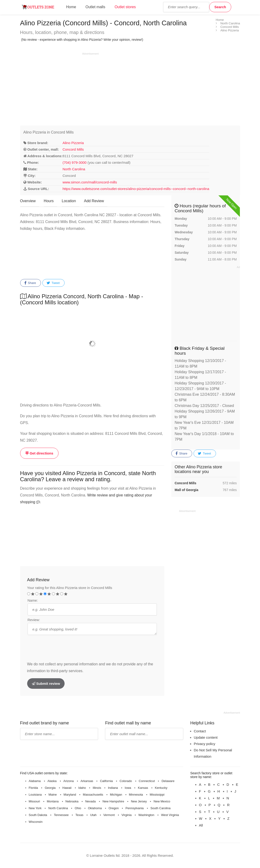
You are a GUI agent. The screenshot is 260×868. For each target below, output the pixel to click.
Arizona (69, 781)
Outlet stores (125, 7)
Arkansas (87, 781)
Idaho (82, 788)
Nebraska (72, 801)
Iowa (128, 788)
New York (35, 808)
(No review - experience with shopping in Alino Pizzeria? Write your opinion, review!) (82, 40)
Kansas (143, 788)
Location (69, 201)
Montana (53, 801)
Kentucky (161, 788)
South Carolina (161, 808)
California (106, 781)
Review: (34, 620)
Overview (28, 201)
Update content (206, 737)
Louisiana (35, 795)
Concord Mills (73, 149)
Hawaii (67, 788)
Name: (33, 600)
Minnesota (136, 795)
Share (30, 283)
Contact (200, 731)
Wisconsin (36, 822)
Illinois (97, 788)
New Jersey (139, 801)
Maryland (70, 795)
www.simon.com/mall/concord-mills (90, 182)
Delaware (168, 781)
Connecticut (147, 781)
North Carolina (74, 169)
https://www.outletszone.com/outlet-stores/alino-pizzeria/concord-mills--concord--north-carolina (136, 189)
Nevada (90, 801)
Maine (53, 795)
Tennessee (61, 815)
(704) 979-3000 (75, 162)
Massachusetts (93, 795)
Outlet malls (95, 7)
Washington (146, 815)
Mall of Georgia (186, 490)
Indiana (113, 788)
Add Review (94, 201)
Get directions (39, 453)
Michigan (116, 795)
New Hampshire (113, 801)
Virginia (126, 815)
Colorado (126, 781)
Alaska (52, 781)
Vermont (109, 815)
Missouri (34, 801)
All (201, 825)
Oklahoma (95, 808)
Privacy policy (205, 744)
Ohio (78, 808)
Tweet (53, 283)
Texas (79, 815)
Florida (33, 788)
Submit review (46, 684)
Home (71, 7)
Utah (93, 815)
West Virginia (170, 815)
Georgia (50, 788)
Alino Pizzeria (73, 143)
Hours (49, 201)
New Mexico (162, 801)
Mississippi (157, 795)
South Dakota (38, 815)
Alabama (35, 781)
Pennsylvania (134, 808)
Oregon (114, 808)
